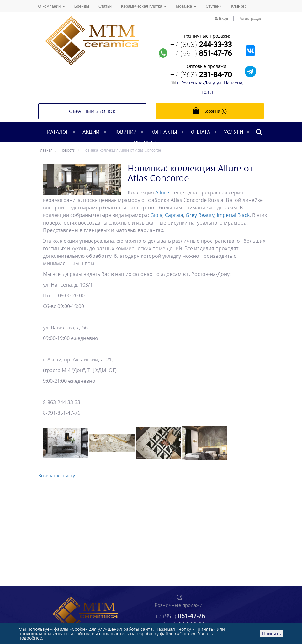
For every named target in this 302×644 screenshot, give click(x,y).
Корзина (210, 111)
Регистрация (251, 18)
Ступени (214, 6)
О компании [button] (52, 6)
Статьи (105, 6)
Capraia (174, 215)
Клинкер (239, 6)
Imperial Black (233, 215)
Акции (91, 132)
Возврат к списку (57, 476)
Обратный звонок (92, 111)
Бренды (82, 6)
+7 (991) (201, 53)
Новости (145, 143)
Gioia (156, 215)
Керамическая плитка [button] (144, 6)
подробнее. (31, 638)
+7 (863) (201, 44)
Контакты (164, 132)
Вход (221, 18)
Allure (162, 192)
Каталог (58, 132)
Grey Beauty (200, 215)
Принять (272, 633)
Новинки (125, 132)
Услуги (233, 132)
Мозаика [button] (186, 6)
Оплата (201, 132)
